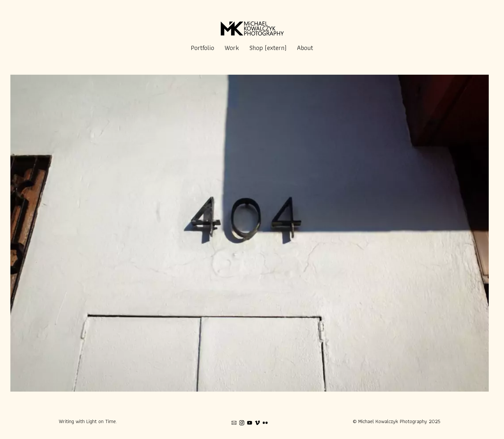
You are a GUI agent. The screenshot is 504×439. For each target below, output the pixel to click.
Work (232, 48)
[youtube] (250, 423)
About (305, 48)
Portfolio (203, 48)
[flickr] (265, 423)
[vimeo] (257, 423)
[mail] (234, 423)
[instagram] (242, 423)
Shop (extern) (268, 48)
